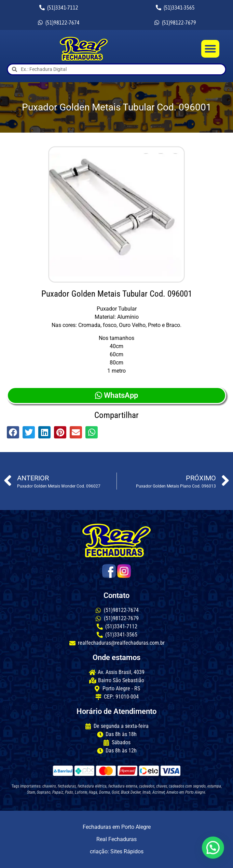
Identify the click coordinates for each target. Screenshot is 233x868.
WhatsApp (116, 395)
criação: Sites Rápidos (117, 851)
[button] (210, 49)
